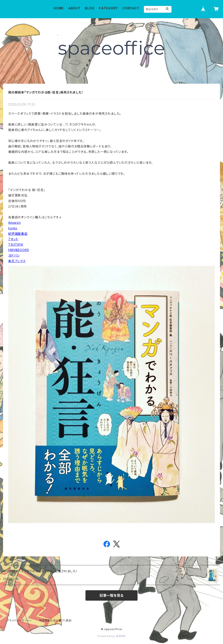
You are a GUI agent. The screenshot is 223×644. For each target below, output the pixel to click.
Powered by (111, 636)
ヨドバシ (14, 255)
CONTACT (131, 8)
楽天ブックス (17, 261)
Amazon (15, 223)
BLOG (89, 8)
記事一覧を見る (111, 595)
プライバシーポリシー (19, 620)
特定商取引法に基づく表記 (55, 620)
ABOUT (74, 8)
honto (13, 228)
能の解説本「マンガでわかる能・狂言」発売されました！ (46, 92)
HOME (59, 8)
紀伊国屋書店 (18, 234)
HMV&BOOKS (19, 250)
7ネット (13, 239)
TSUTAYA (16, 244)
